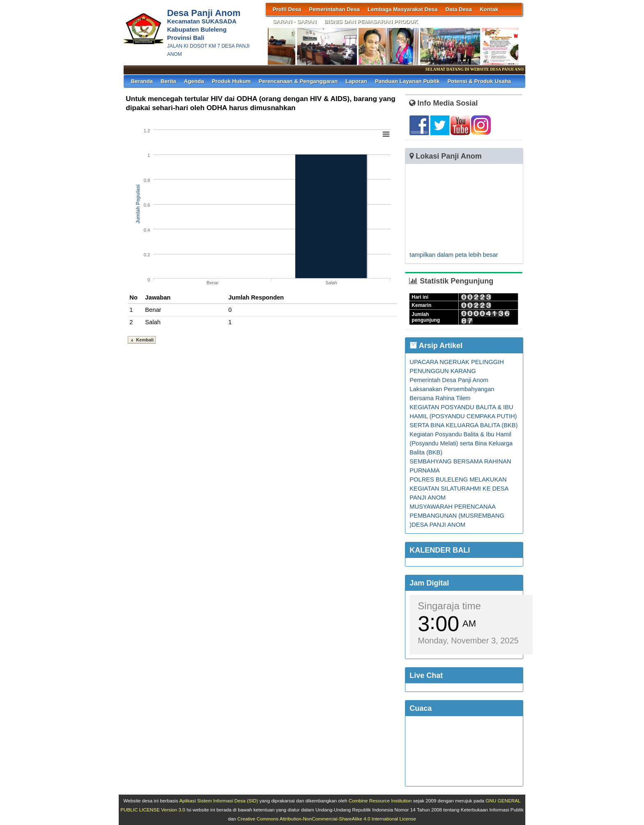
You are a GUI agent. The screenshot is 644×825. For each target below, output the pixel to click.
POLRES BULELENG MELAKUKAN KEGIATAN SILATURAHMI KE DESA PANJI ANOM (459, 489)
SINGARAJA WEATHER (464, 751)
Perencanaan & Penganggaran (298, 81)
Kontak (489, 9)
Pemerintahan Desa (334, 9)
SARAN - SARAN (295, 22)
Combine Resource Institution (380, 801)
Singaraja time (449, 606)
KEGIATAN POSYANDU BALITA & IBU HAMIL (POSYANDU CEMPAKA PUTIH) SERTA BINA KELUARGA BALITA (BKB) (463, 416)
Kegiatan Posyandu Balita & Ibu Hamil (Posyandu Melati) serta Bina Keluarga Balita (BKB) (461, 443)
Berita (168, 81)
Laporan (356, 81)
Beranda (142, 81)
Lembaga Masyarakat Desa (402, 9)
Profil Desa (287, 9)
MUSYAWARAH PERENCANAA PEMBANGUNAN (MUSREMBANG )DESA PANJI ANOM (457, 516)
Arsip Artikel (436, 346)
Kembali (145, 340)
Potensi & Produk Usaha (479, 81)
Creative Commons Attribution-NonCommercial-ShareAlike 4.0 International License (327, 819)
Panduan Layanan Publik (407, 81)
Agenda (194, 81)
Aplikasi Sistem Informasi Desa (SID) (218, 801)
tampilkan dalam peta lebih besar (454, 255)
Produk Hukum (231, 81)
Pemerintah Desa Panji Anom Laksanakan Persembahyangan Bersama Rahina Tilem (452, 389)
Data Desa (458, 9)
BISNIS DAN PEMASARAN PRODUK (371, 22)
